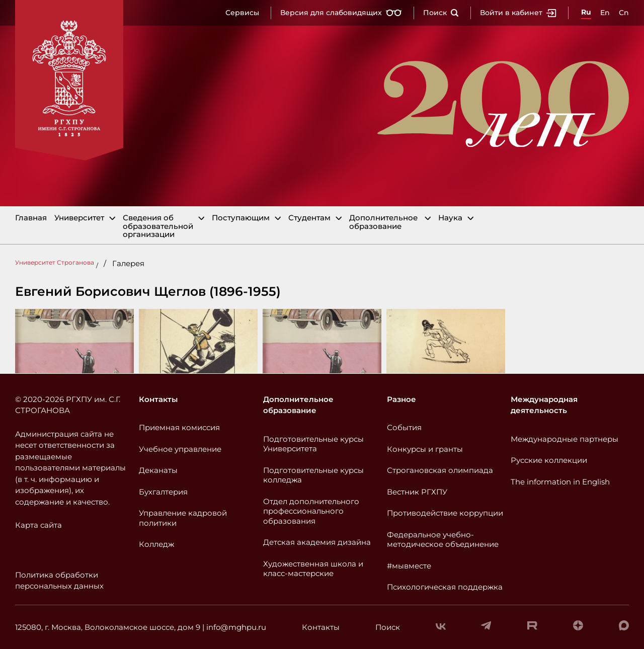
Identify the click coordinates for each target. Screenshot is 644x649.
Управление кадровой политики (183, 518)
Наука (450, 218)
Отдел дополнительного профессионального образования (311, 511)
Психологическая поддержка (445, 587)
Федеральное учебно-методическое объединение (443, 540)
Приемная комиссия (179, 427)
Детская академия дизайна (317, 542)
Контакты (158, 399)
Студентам (309, 218)
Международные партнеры (565, 439)
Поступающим (241, 218)
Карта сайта (38, 525)
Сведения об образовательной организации (158, 226)
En (605, 13)
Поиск (441, 13)
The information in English (560, 482)
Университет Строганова (55, 262)
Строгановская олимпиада (440, 470)
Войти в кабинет (518, 13)
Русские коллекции (549, 460)
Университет (79, 218)
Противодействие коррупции (445, 513)
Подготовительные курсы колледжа (313, 475)
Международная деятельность (544, 405)
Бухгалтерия (163, 492)
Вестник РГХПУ (417, 492)
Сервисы (242, 13)
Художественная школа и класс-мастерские (313, 569)
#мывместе (409, 566)
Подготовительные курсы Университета (313, 444)
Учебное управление (180, 449)
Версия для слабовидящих (341, 13)
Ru (586, 12)
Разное (401, 399)
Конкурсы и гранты (425, 449)
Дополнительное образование (383, 222)
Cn (624, 13)
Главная (31, 218)
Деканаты (158, 470)
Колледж (156, 544)
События (404, 427)
